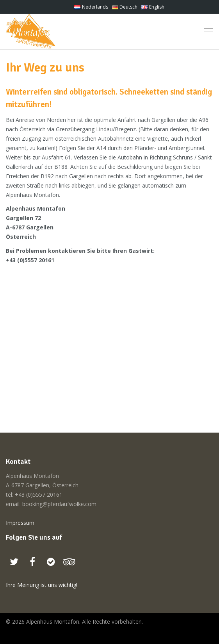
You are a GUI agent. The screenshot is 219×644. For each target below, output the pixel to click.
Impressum (20, 523)
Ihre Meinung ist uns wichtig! (42, 585)
